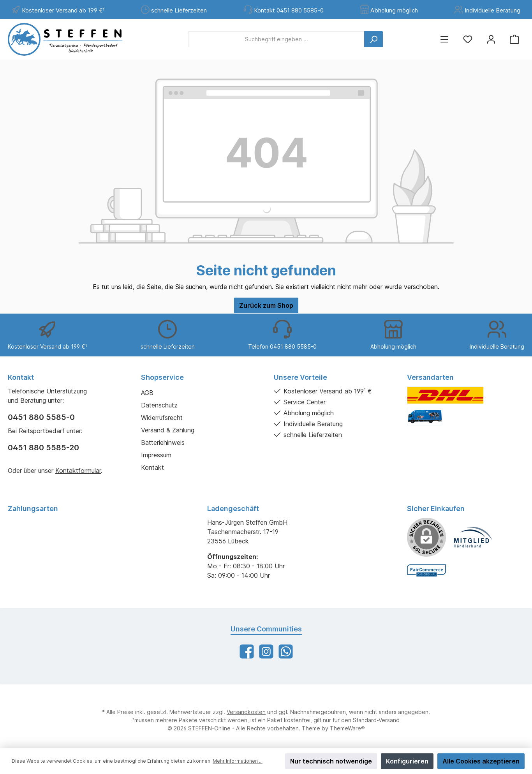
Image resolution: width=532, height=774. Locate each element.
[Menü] (444, 39)
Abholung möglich (394, 10)
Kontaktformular (78, 471)
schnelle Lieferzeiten (179, 10)
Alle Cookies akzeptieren (481, 761)
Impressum (156, 455)
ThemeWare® (347, 728)
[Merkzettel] (468, 39)
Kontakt (152, 467)
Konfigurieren (407, 761)
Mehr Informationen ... (238, 761)
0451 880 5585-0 (41, 417)
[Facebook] (247, 651)
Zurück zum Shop (266, 305)
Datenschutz (159, 405)
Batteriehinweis (163, 443)
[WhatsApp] (286, 651)
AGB (147, 393)
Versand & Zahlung (168, 430)
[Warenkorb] (514, 39)
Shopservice (162, 377)
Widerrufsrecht (162, 418)
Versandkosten (246, 712)
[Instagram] (266, 651)
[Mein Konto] (491, 39)
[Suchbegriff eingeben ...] (276, 39)
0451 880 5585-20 (43, 448)
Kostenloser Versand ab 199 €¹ (63, 10)
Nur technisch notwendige (331, 761)
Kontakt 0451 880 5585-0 (289, 10)
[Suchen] (373, 39)
